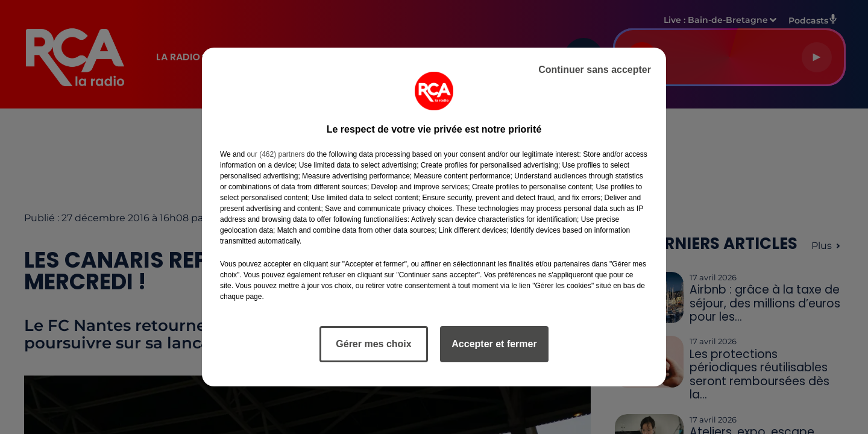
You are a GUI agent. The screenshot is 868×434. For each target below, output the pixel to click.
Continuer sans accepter (595, 70)
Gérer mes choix (373, 344)
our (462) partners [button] (275, 154)
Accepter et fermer (494, 344)
